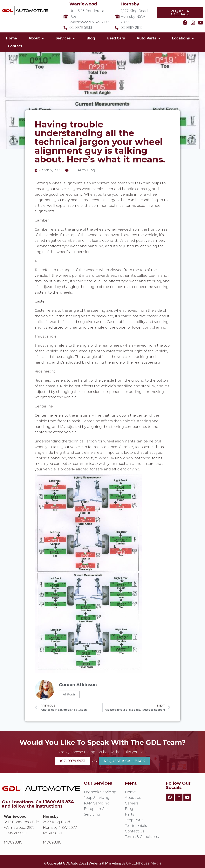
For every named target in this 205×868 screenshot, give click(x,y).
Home (11, 38)
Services (65, 38)
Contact (15, 46)
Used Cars (116, 38)
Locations (183, 38)
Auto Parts (148, 38)
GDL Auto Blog (82, 170)
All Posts (69, 694)
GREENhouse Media (144, 863)
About (36, 38)
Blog (91, 38)
